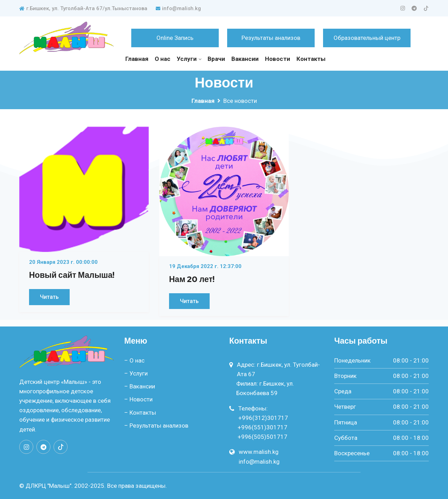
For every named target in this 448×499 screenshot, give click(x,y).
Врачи (216, 59)
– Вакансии (140, 386)
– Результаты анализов (156, 426)
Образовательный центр (367, 38)
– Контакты (140, 413)
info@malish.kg (178, 8)
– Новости (138, 399)
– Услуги (136, 373)
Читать (49, 297)
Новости (278, 59)
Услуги (187, 59)
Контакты (311, 59)
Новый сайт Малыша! (72, 275)
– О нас (134, 360)
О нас (163, 59)
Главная (137, 59)
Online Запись (175, 38)
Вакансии (245, 59)
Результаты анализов (271, 38)
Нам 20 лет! (192, 279)
